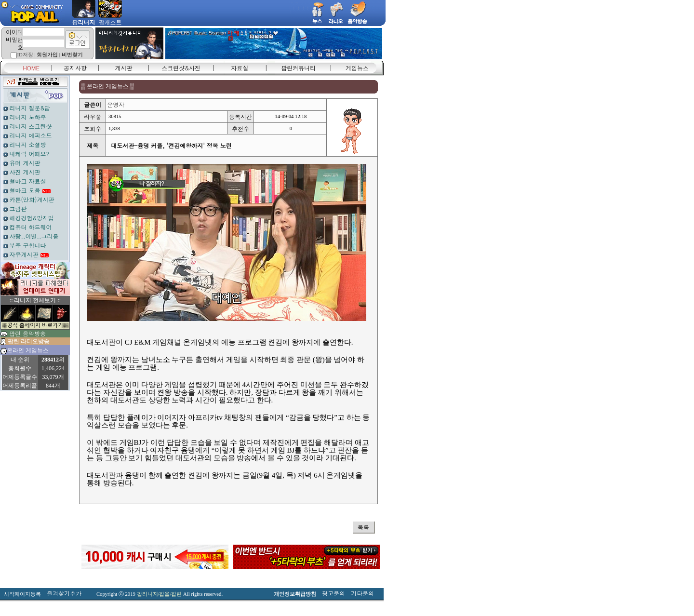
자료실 (240, 68)
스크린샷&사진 (181, 68)
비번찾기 (72, 55)
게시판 (124, 68)
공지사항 (75, 68)
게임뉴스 (357, 68)
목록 (363, 527)
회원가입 (47, 55)
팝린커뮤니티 (298, 68)
